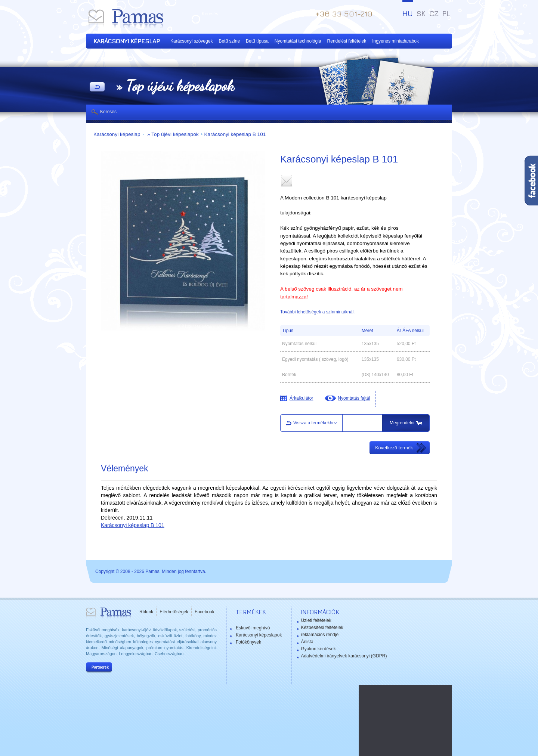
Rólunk (146, 612)
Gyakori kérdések (318, 649)
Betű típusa (257, 41)
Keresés (108, 112)
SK (421, 13)
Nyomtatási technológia (298, 41)
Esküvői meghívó (253, 628)
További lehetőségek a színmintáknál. (317, 312)
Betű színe (229, 41)
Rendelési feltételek (347, 41)
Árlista (307, 642)
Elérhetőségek (174, 612)
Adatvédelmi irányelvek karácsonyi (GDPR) (344, 656)
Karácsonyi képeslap (117, 134)
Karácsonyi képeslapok (259, 635)
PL (446, 13)
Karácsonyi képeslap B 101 (235, 134)
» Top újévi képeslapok (172, 134)
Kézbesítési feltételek (322, 628)
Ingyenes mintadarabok (395, 41)
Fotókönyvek (248, 642)
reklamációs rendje (320, 635)
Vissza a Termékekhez (97, 87)
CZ (434, 13)
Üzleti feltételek (316, 620)
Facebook (205, 612)
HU (408, 13)
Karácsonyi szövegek (191, 41)
